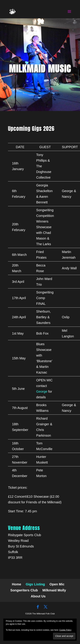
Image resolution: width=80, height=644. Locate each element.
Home (17, 584)
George (42, 391)
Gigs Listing (35, 584)
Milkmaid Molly (54, 590)
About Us (38, 596)
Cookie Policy (65, 630)
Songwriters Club (24, 590)
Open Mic (57, 584)
